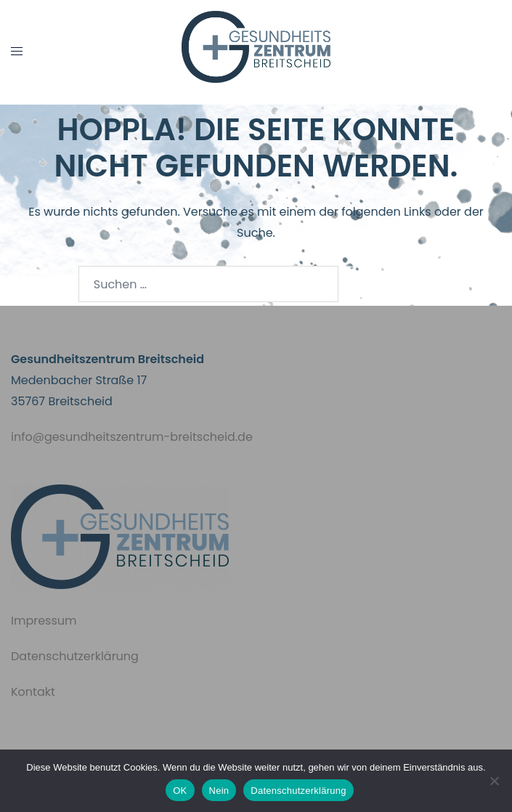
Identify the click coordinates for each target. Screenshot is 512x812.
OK (180, 791)
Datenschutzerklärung (75, 656)
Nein (219, 791)
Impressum (44, 621)
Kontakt (33, 692)
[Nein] (494, 781)
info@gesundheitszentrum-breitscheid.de (132, 437)
